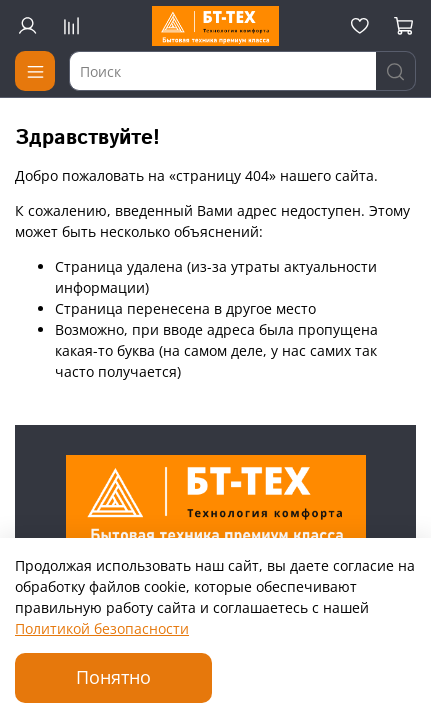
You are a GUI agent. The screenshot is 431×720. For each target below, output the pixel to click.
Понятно (113, 677)
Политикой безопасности (102, 628)
